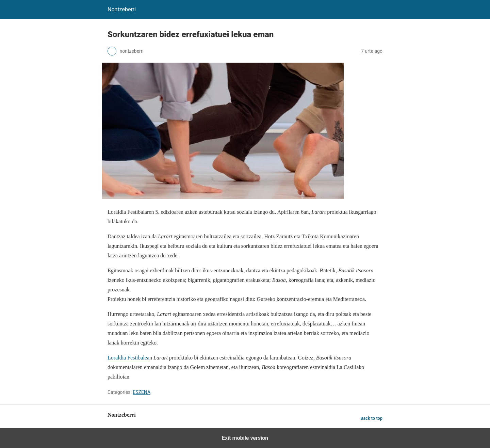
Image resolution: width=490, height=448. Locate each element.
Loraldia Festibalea (128, 358)
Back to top (371, 418)
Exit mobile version (245, 438)
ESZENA (142, 392)
